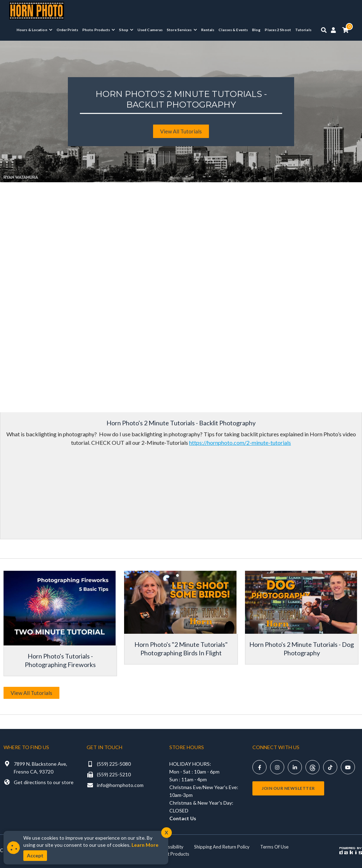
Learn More (145, 845)
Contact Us (183, 818)
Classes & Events (233, 30)
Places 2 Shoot (278, 30)
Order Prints (67, 30)
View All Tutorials (31, 693)
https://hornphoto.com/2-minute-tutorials (240, 442)
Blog (256, 30)
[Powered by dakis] (351, 850)
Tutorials (303, 30)
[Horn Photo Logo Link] (37, 10)
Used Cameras (150, 30)
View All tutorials (181, 131)
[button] (34, 30)
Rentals (208, 30)
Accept (35, 855)
